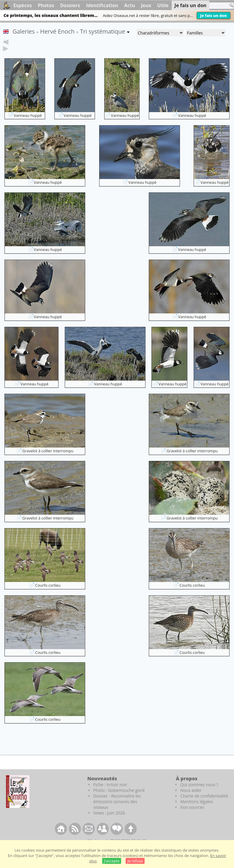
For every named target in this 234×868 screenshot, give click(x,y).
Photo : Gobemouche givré (119, 799)
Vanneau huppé (28, 125)
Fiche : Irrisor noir (110, 794)
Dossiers (70, 5)
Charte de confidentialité (204, 805)
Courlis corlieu (48, 594)
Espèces (23, 5)
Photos (46, 5)
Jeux (146, 5)
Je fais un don (214, 15)
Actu (130, 5)
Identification (102, 5)
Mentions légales (197, 811)
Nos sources (192, 816)
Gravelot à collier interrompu (48, 460)
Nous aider (191, 799)
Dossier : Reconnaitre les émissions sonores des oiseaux (117, 811)
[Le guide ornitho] (18, 801)
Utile (163, 5)
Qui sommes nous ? (199, 794)
